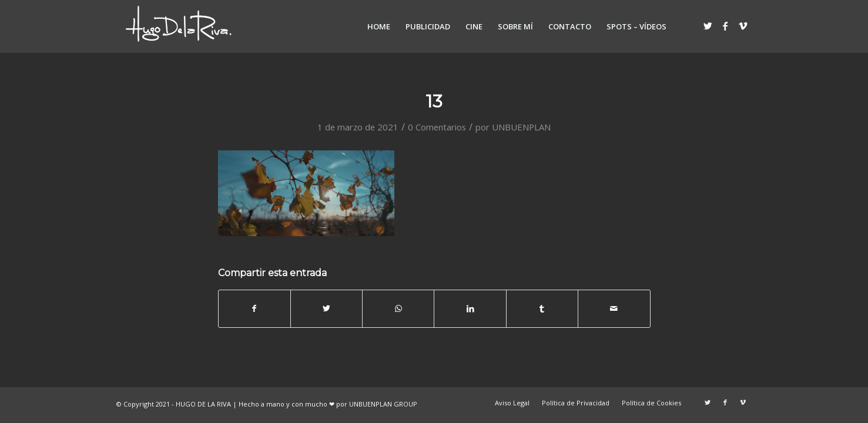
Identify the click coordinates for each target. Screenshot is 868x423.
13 (434, 101)
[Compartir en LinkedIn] (470, 308)
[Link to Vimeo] (743, 26)
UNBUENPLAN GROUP (383, 404)
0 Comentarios (437, 127)
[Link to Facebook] (725, 26)
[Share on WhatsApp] (398, 308)
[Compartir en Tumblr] (542, 308)
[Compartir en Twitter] (326, 308)
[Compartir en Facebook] (254, 308)
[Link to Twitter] (708, 26)
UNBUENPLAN (521, 127)
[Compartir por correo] (614, 308)
